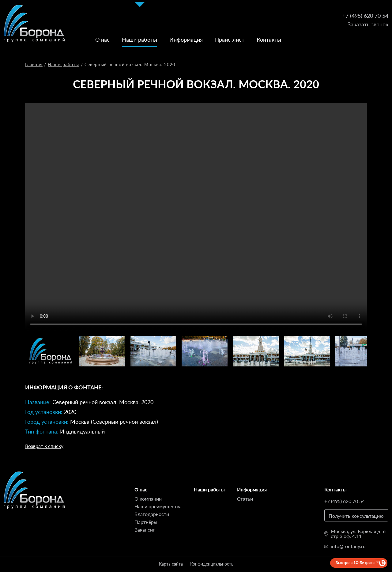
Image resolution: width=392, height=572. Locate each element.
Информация (186, 40)
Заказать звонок (368, 24)
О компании (148, 499)
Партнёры (146, 522)
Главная (34, 64)
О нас (102, 40)
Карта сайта (171, 564)
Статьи (245, 499)
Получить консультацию (356, 516)
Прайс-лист (230, 40)
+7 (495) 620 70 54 (365, 16)
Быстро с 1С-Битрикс (355, 563)
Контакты (269, 40)
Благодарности (152, 514)
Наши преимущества (158, 506)
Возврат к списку (44, 446)
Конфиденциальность (212, 564)
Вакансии (145, 530)
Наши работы (139, 40)
